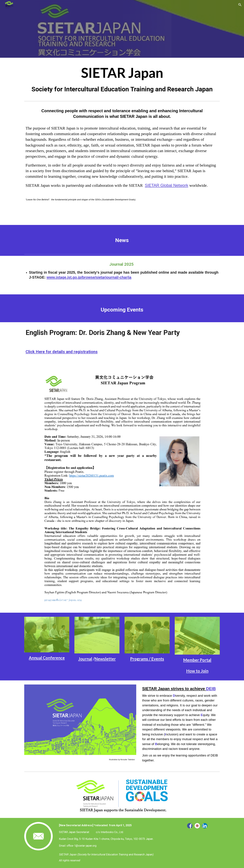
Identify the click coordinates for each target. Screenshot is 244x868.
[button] (240, 5)
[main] (122, 79)
